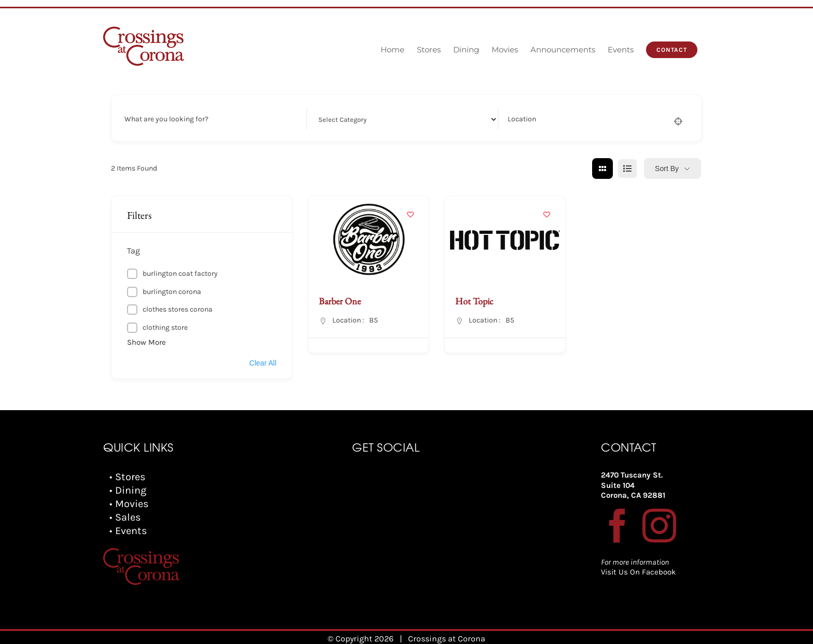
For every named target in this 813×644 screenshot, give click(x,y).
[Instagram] (659, 526)
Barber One (340, 301)
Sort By (667, 169)
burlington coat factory (180, 274)
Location (522, 119)
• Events (128, 531)
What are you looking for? (166, 119)
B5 (374, 320)
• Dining (128, 490)
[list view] (627, 169)
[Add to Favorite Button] (410, 214)
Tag (134, 251)
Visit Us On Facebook (638, 572)
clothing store (165, 327)
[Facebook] (618, 526)
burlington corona (172, 292)
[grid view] (602, 169)
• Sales (125, 517)
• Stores (128, 477)
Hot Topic (474, 301)
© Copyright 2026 (361, 633)
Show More (146, 342)
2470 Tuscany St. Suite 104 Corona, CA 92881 (633, 485)
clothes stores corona (178, 309)
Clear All (263, 363)
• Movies (129, 504)
